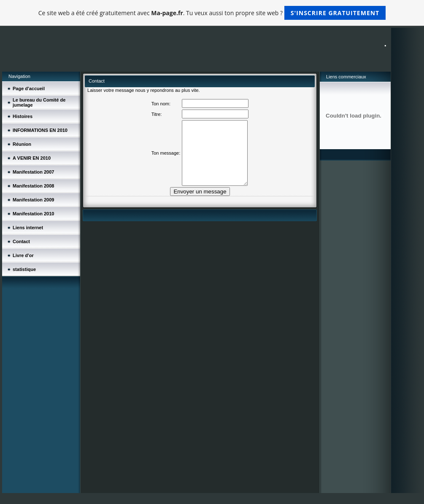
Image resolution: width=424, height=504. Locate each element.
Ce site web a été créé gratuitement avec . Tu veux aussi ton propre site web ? (212, 13)
